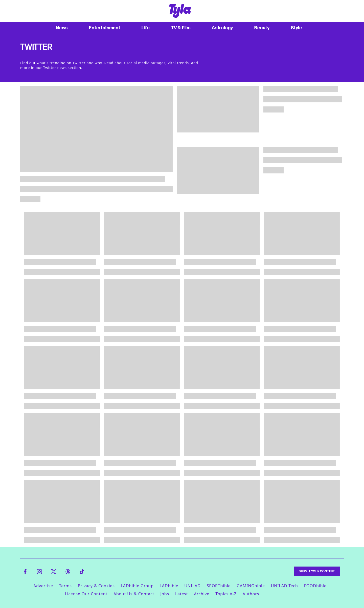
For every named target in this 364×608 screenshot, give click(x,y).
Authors (251, 594)
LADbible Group (137, 586)
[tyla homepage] (180, 11)
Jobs (165, 594)
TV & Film (181, 28)
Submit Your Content (317, 571)
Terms (65, 586)
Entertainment (105, 28)
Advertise (43, 586)
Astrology (222, 28)
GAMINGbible (251, 586)
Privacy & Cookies (96, 586)
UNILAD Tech (285, 586)
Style (297, 28)
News (62, 28)
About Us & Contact (134, 594)
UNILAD (192, 586)
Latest (181, 594)
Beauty (262, 28)
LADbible (169, 586)
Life (146, 28)
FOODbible (315, 586)
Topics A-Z (226, 594)
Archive (202, 594)
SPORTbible (219, 586)
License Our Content (86, 594)
